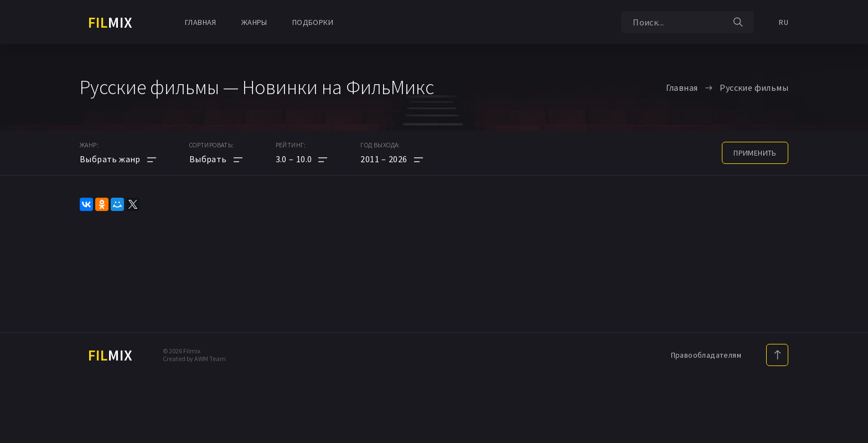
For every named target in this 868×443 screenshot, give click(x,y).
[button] (302, 159)
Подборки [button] (313, 22)
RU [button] (784, 22)
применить (755, 153)
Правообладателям (706, 355)
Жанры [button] (254, 22)
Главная (201, 22)
